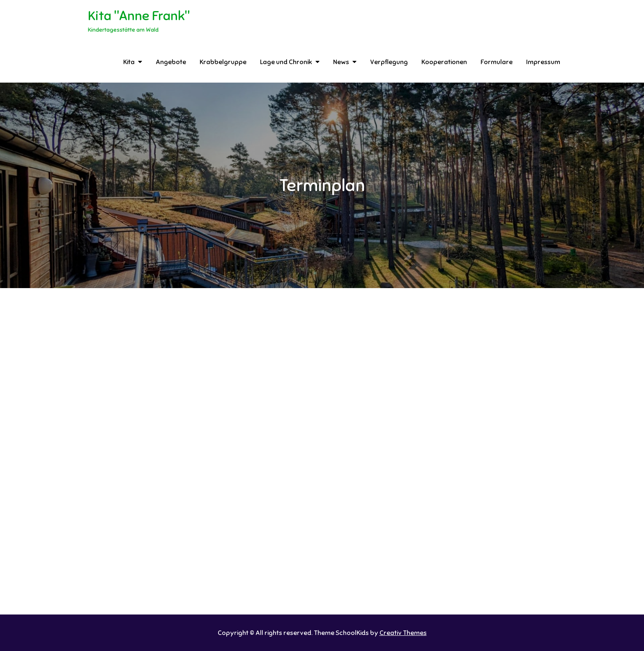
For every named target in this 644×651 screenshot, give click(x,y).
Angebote (171, 62)
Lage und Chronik (286, 62)
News (341, 62)
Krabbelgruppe (223, 62)
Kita (129, 62)
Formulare (497, 62)
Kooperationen (444, 62)
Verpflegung (389, 62)
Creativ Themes (403, 633)
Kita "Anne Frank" (139, 16)
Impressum (543, 62)
